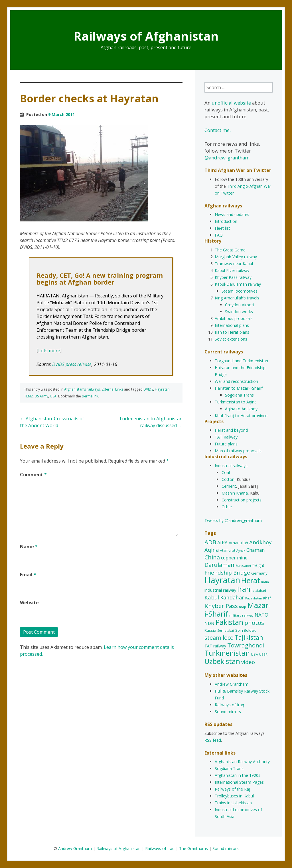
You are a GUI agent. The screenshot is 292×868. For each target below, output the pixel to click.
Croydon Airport (240, 305)
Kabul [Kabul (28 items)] (212, 597)
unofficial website (231, 103)
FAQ (219, 235)
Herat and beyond (231, 430)
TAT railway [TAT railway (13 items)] (215, 646)
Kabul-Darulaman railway (238, 284)
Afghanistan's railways (82, 389)
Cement (229, 486)
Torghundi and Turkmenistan (241, 361)
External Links (112, 389)
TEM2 (29, 396)
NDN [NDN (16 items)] (209, 623)
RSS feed (213, 740)
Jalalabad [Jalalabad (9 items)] (259, 590)
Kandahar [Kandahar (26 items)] (232, 597)
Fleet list (222, 228)
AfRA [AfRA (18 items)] (222, 543)
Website (29, 603)
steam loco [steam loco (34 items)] (219, 638)
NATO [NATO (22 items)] (261, 615)
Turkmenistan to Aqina (236, 402)
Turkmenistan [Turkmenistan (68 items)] (227, 653)
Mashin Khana (235, 493)
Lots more (49, 351)
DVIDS (148, 389)
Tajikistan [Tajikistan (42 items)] (249, 637)
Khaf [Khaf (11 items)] (267, 598)
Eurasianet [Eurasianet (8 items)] (243, 566)
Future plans (226, 444)
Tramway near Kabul (234, 264)
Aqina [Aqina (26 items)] (212, 550)
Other (227, 507)
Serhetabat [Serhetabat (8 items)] (226, 631)
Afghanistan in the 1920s (238, 775)
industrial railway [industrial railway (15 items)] (220, 590)
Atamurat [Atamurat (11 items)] (228, 550)
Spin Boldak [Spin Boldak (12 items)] (246, 630)
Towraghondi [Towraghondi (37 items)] (246, 645)
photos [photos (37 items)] (254, 623)
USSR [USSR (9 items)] (263, 654)
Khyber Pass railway (233, 277)
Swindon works (239, 312)
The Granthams (193, 848)
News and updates (232, 214)
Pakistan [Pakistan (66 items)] (229, 622)
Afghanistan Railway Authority (242, 762)
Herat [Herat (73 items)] (251, 580)
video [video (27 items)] (248, 662)
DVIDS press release (72, 364)
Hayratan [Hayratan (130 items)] (222, 580)
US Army (41, 396)
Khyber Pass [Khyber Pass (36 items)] (221, 606)
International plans (232, 325)
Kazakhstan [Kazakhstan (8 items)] (254, 598)
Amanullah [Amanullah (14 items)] (238, 543)
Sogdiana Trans (239, 395)
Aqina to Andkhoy (241, 409)
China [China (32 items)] (212, 557)
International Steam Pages (239, 782)
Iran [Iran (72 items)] (244, 589)
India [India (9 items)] (265, 582)
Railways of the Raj (232, 789)
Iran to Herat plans (232, 332)
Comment (33, 475)
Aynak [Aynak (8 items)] (241, 551)
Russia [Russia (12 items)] (210, 630)
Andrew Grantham (232, 684)
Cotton (228, 479)
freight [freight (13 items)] (258, 565)
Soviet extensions (231, 339)
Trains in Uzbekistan (233, 803)
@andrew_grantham (227, 158)
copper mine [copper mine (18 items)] (234, 558)
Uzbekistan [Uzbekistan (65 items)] (222, 661)
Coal (226, 472)
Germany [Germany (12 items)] (259, 573)
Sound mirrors (228, 712)
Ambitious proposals (234, 318)
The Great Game (230, 250)
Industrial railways (231, 466)
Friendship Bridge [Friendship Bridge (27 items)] (227, 572)
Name (29, 547)
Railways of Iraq (229, 705)
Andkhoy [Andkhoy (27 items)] (260, 542)
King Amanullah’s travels (237, 298)
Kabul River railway (232, 270)
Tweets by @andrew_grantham (233, 520)
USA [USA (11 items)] (255, 654)
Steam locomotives (240, 291)
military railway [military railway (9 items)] (241, 615)
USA (53, 396)
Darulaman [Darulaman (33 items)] (219, 565)
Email (28, 575)
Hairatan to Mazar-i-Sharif (239, 388)
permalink (90, 396)
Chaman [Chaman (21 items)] (255, 550)
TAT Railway (226, 437)
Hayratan (162, 389)
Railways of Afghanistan (146, 36)
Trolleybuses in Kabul (234, 796)
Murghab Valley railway (236, 257)
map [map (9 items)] (243, 607)
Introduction (226, 221)
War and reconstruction (236, 381)
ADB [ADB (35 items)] (210, 542)
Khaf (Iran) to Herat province (241, 416)
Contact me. (218, 130)
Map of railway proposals (238, 451)
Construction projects (242, 500)
